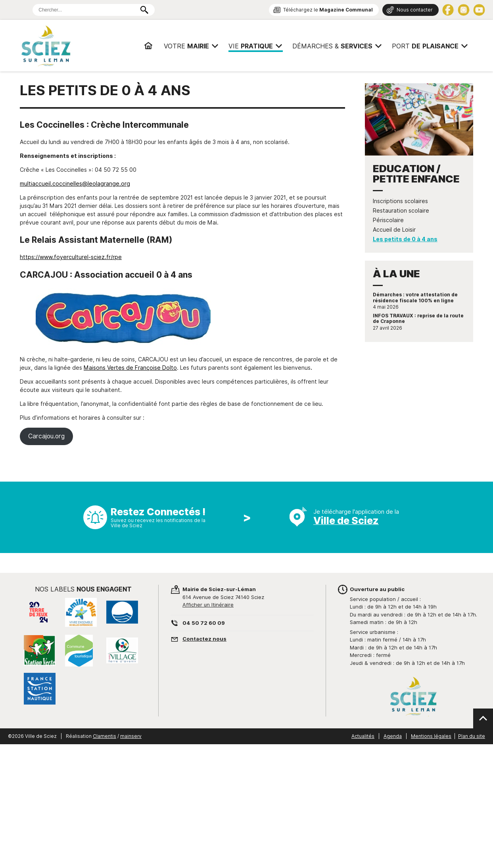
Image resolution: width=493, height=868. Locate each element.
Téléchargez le (328, 10)
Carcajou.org (46, 436)
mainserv (131, 736)
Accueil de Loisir (394, 230)
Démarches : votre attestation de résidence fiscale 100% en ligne (415, 298)
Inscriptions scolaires (400, 201)
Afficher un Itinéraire (208, 605)
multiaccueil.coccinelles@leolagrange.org (75, 184)
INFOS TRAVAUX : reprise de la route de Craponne (418, 319)
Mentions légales (431, 736)
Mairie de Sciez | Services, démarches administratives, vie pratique (75, 46)
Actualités (363, 736)
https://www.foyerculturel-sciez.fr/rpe (71, 257)
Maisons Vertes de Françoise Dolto (130, 368)
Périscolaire (388, 220)
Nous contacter (415, 10)
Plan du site (472, 736)
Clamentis (105, 736)
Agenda (393, 736)
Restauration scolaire (401, 211)
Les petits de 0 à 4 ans (405, 239)
